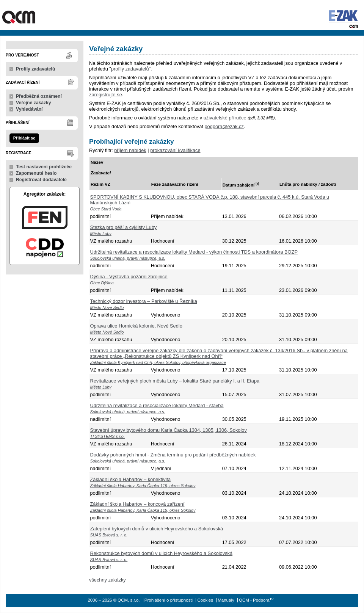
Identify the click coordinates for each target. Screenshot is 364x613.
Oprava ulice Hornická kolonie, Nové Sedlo (136, 326)
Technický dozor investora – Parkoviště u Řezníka (144, 301)
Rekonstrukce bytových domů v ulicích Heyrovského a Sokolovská (162, 553)
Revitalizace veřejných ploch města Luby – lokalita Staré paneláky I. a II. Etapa (175, 381)
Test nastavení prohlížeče (44, 167)
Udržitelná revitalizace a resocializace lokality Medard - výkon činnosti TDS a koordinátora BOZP (194, 252)
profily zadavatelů (130, 69)
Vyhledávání (29, 109)
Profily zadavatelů (35, 69)
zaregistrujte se (106, 95)
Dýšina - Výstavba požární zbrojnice (129, 277)
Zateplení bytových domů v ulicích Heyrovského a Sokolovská (157, 529)
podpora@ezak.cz (224, 126)
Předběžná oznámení (39, 96)
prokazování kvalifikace (175, 150)
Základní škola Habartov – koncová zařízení (137, 504)
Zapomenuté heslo (36, 173)
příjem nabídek (130, 150)
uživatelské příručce (225, 118)
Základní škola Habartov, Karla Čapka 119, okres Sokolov (143, 486)
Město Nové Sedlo (107, 307)
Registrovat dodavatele (41, 180)
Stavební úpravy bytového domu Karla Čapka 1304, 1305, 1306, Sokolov (169, 430)
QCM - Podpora (254, 600)
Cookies (205, 600)
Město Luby (101, 234)
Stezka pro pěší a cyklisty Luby (124, 227)
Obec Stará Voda (106, 209)
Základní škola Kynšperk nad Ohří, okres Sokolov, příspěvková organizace (158, 362)
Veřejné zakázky (34, 103)
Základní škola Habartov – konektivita (131, 479)
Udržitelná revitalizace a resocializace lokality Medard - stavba (157, 405)
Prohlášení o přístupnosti (169, 600)
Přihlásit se (24, 138)
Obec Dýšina (102, 283)
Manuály (226, 600)
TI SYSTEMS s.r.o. (107, 436)
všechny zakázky (107, 580)
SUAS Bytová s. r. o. (109, 535)
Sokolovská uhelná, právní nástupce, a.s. (128, 258)
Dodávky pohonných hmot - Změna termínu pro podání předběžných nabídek (173, 455)
